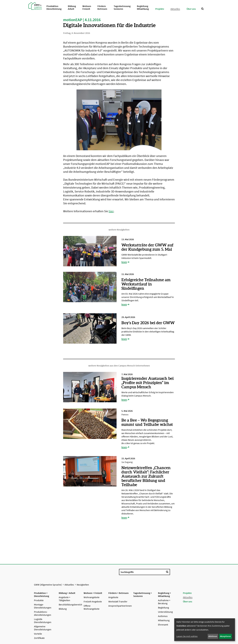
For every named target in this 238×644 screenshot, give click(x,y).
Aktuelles (69, 585)
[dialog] (205, 630)
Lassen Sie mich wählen (187, 636)
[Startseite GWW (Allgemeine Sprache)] (35, 6)
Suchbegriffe (127, 572)
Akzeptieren (225, 636)
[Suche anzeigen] (202, 9)
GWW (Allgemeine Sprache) (48, 585)
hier (111, 211)
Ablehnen (213, 636)
